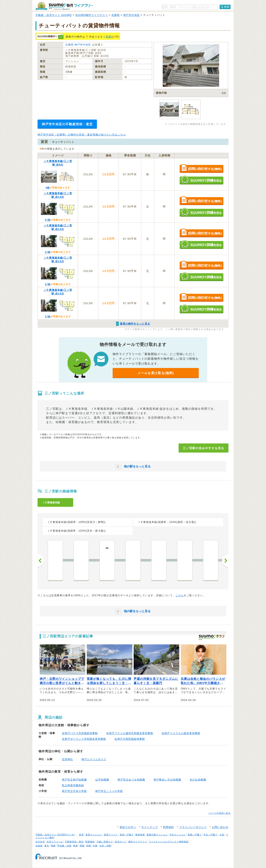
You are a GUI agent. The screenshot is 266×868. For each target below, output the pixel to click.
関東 (53, 846)
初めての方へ (128, 827)
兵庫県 (115, 15)
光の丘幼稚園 (198, 780)
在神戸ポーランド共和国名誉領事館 (84, 739)
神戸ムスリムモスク (94, 759)
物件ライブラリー (138, 842)
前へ (41, 561)
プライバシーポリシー (193, 827)
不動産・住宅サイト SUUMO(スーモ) (55, 835)
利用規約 (168, 827)
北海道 (39, 846)
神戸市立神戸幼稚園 (74, 780)
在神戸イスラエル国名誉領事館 (181, 733)
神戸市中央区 (132, 15)
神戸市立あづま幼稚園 (131, 780)
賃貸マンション (94, 835)
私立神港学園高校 (73, 785)
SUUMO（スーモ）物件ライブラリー (64, 6)
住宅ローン (121, 842)
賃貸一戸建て (127, 835)
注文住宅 (40, 842)
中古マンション (178, 835)
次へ (225, 561)
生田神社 (67, 759)
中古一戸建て (210, 835)
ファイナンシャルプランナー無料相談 (169, 842)
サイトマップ (150, 827)
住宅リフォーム (55, 842)
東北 (47, 846)
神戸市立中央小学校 (74, 791)
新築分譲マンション (157, 835)
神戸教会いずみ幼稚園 (167, 780)
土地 (222, 835)
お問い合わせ (220, 827)
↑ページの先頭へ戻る (219, 813)
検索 (227, 7)
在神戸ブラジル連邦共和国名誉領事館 (130, 733)
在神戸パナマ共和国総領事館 (80, 733)
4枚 (48, 188)
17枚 (48, 220)
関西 (82, 846)
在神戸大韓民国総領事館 (130, 739)
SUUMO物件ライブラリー (92, 15)
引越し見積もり (105, 842)
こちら (180, 595)
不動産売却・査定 (74, 842)
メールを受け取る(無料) (156, 373)
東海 (76, 846)
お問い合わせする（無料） (201, 169)
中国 (95, 846)
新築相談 (90, 842)
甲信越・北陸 (64, 846)
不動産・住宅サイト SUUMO (54, 15)
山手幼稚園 (102, 780)
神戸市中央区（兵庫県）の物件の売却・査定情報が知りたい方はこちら (82, 135)
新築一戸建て (195, 835)
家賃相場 (140, 835)
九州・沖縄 (105, 846)
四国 (89, 846)
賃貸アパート (111, 835)
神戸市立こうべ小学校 (109, 791)
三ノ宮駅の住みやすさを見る (204, 448)
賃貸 (108, 37)
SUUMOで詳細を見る (201, 180)
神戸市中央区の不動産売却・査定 (67, 124)
